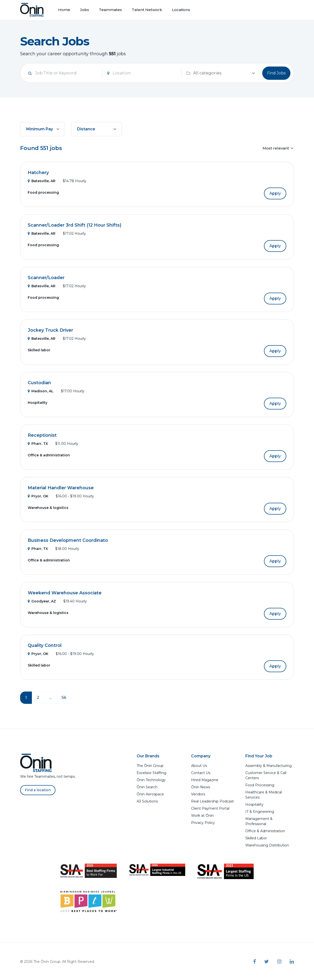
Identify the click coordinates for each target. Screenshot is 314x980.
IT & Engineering (260, 812)
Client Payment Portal (210, 808)
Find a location (38, 790)
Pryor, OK (38, 496)
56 (64, 698)
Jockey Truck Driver (50, 330)
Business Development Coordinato (68, 540)
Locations (181, 10)
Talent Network (147, 10)
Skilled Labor (256, 838)
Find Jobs (276, 73)
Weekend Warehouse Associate (65, 593)
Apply (275, 193)
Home (64, 10)
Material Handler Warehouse (61, 488)
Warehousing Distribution (267, 845)
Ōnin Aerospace (150, 794)
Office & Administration (265, 831)
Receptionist (42, 435)
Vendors (198, 794)
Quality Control (45, 645)
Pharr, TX (38, 444)
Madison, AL (41, 391)
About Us (199, 766)
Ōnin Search (147, 787)
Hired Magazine (205, 780)
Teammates (110, 10)
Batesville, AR (42, 181)
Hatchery (38, 173)
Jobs (85, 10)
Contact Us (201, 773)
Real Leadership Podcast (212, 801)
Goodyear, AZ (42, 601)
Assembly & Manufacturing (268, 766)
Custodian (39, 383)
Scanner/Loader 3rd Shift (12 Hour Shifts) (75, 225)
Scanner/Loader (46, 278)
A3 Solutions (147, 801)
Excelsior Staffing (151, 773)
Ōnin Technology (151, 780)
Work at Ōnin (202, 816)
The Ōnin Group (150, 766)
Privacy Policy (203, 823)
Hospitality (254, 804)
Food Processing (260, 785)
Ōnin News (201, 787)
